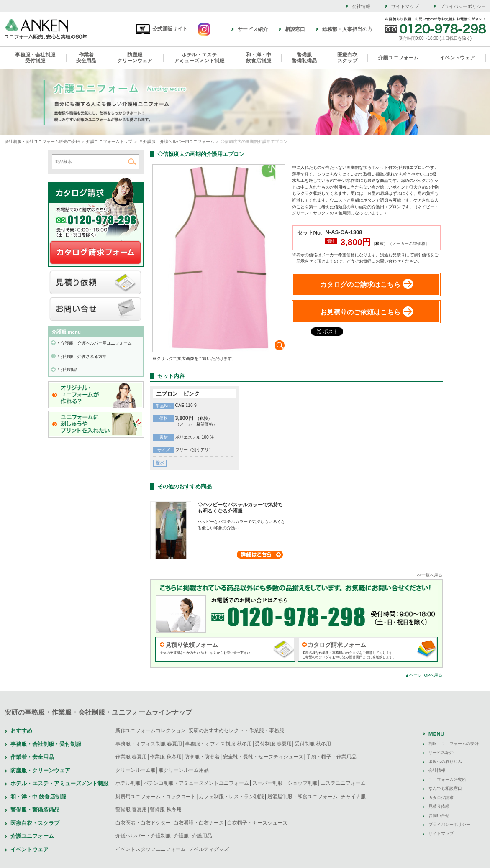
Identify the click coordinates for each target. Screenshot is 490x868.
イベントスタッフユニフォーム (151, 849)
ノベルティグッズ (209, 849)
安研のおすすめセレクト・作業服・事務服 (236, 730)
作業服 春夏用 (131, 757)
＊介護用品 (67, 369)
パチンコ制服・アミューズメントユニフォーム (196, 783)
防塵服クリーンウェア (135, 58)
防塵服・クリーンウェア (40, 770)
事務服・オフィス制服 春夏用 (149, 744)
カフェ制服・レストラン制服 (231, 797)
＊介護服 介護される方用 (82, 356)
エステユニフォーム (343, 783)
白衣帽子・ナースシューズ (257, 823)
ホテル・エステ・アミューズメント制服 (59, 783)
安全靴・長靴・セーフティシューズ (263, 757)
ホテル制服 (128, 783)
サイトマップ (405, 6)
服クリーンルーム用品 (184, 770)
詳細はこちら (260, 555)
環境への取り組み (445, 762)
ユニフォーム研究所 (447, 780)
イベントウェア (457, 58)
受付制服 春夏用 (273, 744)
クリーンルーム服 (136, 770)
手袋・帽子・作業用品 (331, 757)
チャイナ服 (353, 797)
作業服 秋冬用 (165, 757)
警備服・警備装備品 (35, 810)
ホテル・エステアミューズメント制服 (199, 58)
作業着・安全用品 (32, 757)
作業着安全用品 (86, 58)
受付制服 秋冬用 (313, 744)
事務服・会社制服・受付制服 (46, 744)
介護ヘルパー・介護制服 (143, 836)
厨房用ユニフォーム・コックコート (156, 797)
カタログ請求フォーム (337, 645)
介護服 (181, 836)
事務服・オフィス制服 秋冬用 (218, 744)
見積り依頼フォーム (192, 645)
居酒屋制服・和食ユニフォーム (303, 797)
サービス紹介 (253, 29)
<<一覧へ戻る (430, 575)
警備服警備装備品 (304, 58)
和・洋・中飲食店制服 (259, 58)
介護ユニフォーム (398, 58)
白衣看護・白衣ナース (199, 823)
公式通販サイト (162, 29)
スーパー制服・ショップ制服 (285, 783)
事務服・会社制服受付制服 (35, 58)
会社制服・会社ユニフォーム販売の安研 (42, 142)
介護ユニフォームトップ (109, 142)
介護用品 (202, 836)
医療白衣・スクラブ (35, 823)
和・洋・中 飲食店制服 (38, 797)
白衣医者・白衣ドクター (143, 823)
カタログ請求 (96, 253)
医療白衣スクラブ (347, 58)
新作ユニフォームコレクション (151, 730)
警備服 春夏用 (131, 809)
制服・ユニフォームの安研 (454, 744)
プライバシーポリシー (463, 6)
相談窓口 (295, 29)
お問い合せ (96, 309)
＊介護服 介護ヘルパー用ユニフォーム (177, 142)
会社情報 (361, 6)
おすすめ (21, 731)
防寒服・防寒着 (202, 757)
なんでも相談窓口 (445, 788)
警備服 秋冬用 (165, 809)
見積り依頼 (96, 283)
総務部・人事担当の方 (347, 29)
